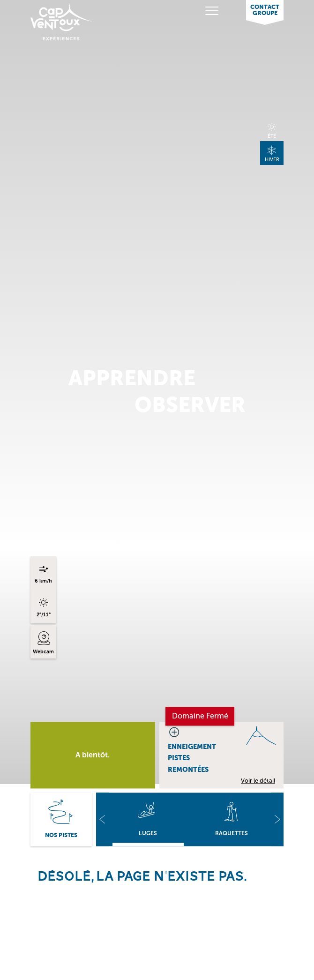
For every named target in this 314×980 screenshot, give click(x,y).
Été (272, 136)
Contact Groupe (265, 10)
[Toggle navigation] (199, 11)
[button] (102, 819)
